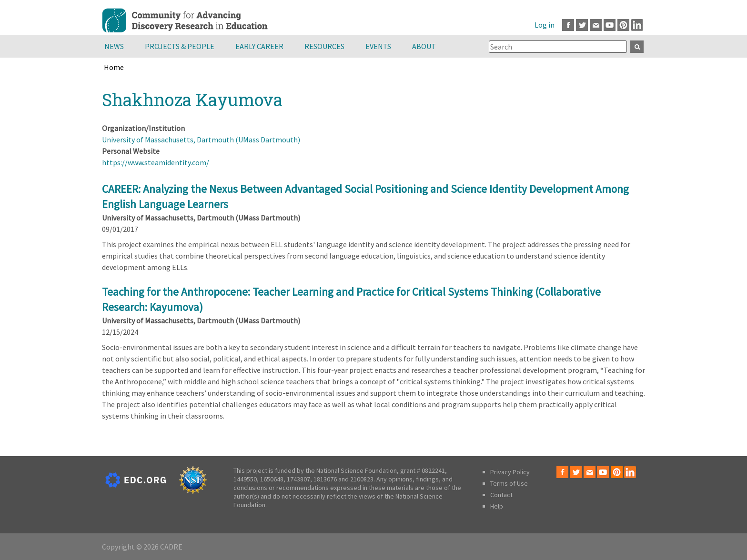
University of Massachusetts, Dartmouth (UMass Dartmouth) (201, 140)
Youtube (610, 25)
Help (497, 506)
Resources (324, 46)
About (424, 46)
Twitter (582, 25)
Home (114, 67)
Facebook (568, 25)
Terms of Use (509, 483)
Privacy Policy (510, 472)
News (114, 46)
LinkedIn (637, 25)
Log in (545, 25)
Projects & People (180, 46)
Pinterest (623, 25)
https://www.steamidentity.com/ (156, 162)
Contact (501, 495)
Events (378, 46)
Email (596, 25)
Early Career (259, 46)
